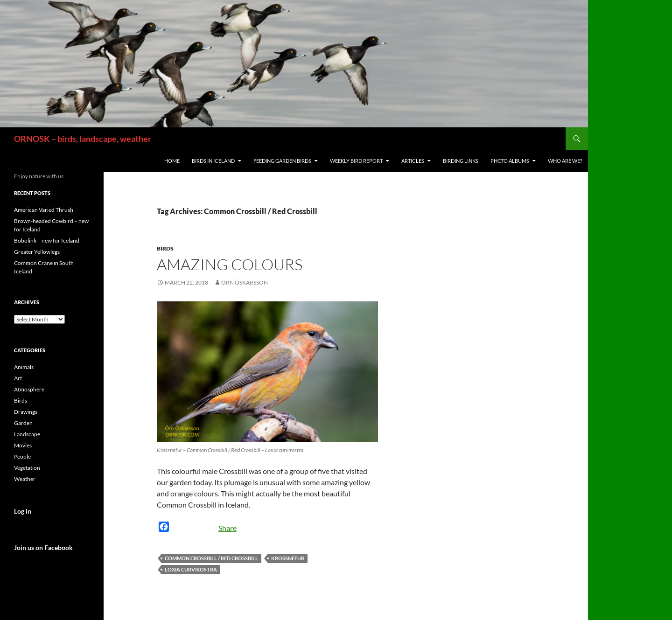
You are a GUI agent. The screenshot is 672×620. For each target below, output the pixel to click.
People (22, 456)
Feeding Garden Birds (282, 161)
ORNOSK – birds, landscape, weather (83, 139)
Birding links (461, 161)
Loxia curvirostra (191, 569)
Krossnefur (288, 558)
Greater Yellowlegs (37, 252)
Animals (24, 367)
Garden (23, 423)
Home (172, 161)
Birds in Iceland (213, 161)
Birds (165, 248)
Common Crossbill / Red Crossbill (211, 558)
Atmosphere (29, 389)
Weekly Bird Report (356, 161)
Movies (23, 445)
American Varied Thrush (44, 210)
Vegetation (27, 468)
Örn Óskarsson (245, 282)
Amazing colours (230, 264)
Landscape (27, 434)
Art (18, 378)
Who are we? (565, 161)
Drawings (26, 412)
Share (227, 528)
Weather (25, 479)
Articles (413, 161)
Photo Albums (510, 161)
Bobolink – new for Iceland (47, 240)
